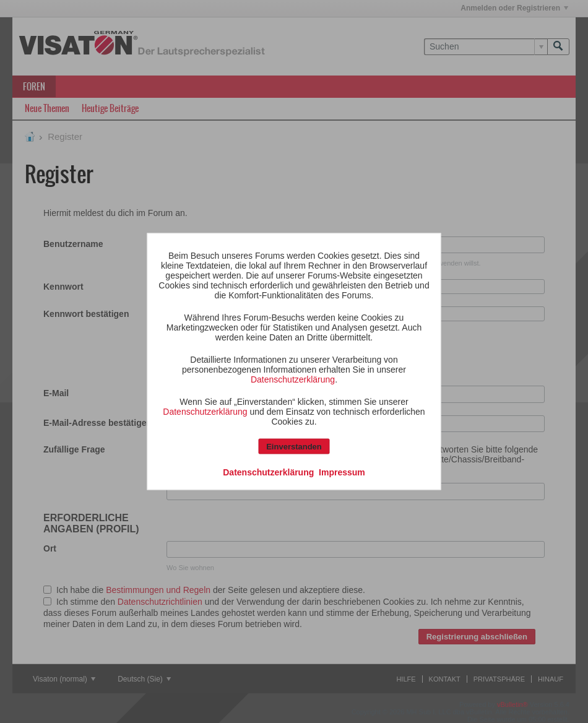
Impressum (342, 472)
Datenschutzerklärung (293, 379)
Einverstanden (294, 447)
